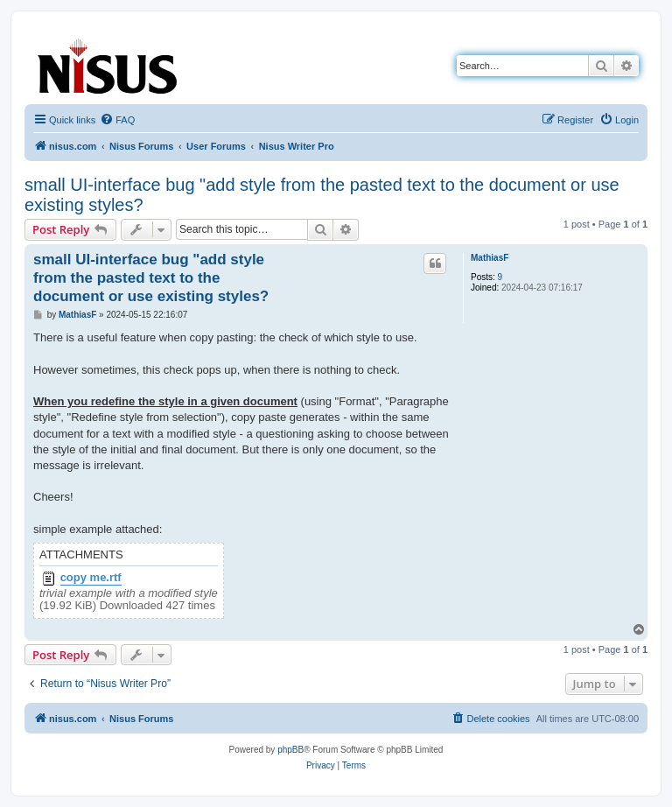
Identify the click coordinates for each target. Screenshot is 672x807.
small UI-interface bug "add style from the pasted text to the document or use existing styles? (322, 195)
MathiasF (490, 258)
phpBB (290, 750)
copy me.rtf (91, 578)
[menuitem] (117, 120)
